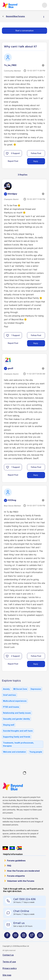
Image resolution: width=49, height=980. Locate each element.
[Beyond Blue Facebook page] (7, 936)
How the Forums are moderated (23, 871)
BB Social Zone (20, 689)
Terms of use (9, 962)
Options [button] (45, 16)
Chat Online (21, 911)
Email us (19, 923)
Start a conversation (24, 31)
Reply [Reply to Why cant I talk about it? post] (36, 161)
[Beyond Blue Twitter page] (32, 936)
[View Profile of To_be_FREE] (10, 65)
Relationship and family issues (17, 713)
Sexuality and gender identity (16, 719)
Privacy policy (10, 968)
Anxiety (6, 689)
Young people (36, 752)
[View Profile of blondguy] (12, 194)
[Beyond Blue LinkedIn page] (40, 936)
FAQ (9, 866)
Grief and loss (9, 695)
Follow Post (36, 153)
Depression (36, 689)
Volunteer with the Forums (21, 881)
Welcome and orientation (14, 752)
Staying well (9, 725)
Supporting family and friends (17, 737)
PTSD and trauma (11, 707)
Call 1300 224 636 (24, 899)
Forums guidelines (16, 861)
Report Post (13, 161)
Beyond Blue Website (13, 787)
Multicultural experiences (15, 701)
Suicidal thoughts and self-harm (18, 731)
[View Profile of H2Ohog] (12, 500)
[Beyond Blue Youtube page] (15, 936)
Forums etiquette (16, 876)
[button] (7, 153)
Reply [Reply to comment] (36, 343)
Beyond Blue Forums (10, 5)
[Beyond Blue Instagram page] (24, 936)
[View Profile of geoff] (10, 368)
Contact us (8, 955)
